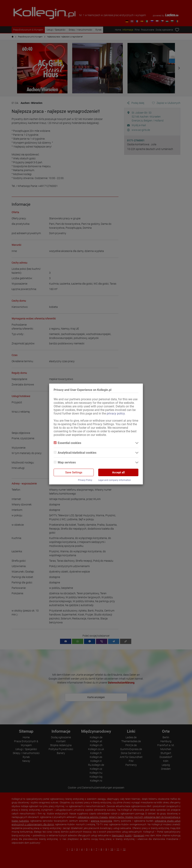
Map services (65, 462)
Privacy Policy (85, 480)
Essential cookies (67, 443)
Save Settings (74, 472)
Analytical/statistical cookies (75, 453)
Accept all (118, 472)
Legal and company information (115, 480)
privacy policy (116, 413)
